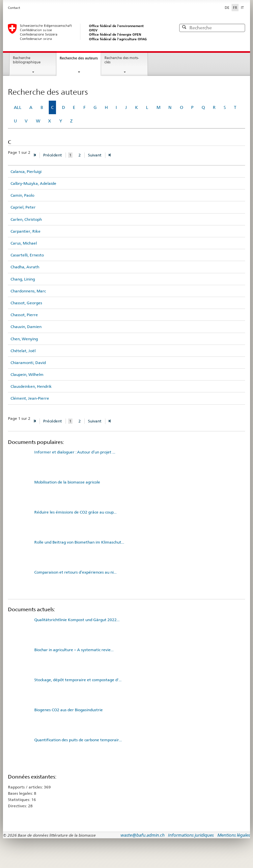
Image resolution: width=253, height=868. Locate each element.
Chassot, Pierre (24, 315)
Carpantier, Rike (26, 231)
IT (242, 8)
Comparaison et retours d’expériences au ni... (75, 572)
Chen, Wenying (24, 339)
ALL (18, 107)
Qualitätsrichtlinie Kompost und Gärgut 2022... (77, 620)
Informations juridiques (191, 835)
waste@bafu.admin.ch (143, 835)
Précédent (53, 155)
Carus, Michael (24, 243)
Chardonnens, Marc (28, 291)
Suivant (95, 155)
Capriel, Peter (23, 207)
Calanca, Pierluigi (26, 171)
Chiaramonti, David (28, 363)
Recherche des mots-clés (122, 60)
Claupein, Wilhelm (27, 374)
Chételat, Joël (23, 351)
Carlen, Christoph (26, 219)
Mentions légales (234, 835)
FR (236, 7)
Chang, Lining (23, 279)
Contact (14, 8)
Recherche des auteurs (79, 58)
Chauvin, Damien (26, 327)
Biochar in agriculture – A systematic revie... (74, 650)
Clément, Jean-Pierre (30, 398)
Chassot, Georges (26, 303)
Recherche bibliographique (27, 60)
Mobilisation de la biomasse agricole (67, 482)
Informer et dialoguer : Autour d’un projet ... (75, 452)
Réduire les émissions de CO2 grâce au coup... (75, 512)
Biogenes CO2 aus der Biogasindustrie (69, 710)
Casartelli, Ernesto (27, 255)
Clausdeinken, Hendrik (31, 386)
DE (227, 8)
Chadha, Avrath (25, 267)
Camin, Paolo (22, 195)
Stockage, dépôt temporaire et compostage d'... (78, 680)
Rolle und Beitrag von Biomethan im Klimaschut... (79, 542)
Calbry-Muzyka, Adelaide (33, 183)
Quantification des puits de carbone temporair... (78, 740)
